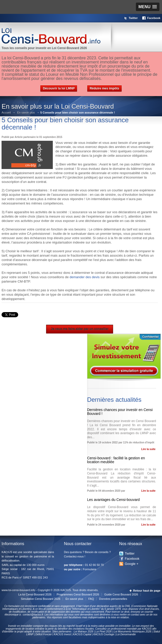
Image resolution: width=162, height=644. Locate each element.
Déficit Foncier (44, 634)
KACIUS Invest (62, 634)
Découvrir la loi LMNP (59, 88)
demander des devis (85, 277)
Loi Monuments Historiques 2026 (133, 632)
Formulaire (90, 569)
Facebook (154, 18)
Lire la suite (148, 449)
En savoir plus (26, 113)
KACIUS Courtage (104, 634)
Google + (132, 564)
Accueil (6, 113)
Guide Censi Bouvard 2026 (121, 594)
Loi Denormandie (126, 634)
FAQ (91, 599)
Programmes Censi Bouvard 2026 (78, 594)
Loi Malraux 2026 (83, 632)
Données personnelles (113, 599)
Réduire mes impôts (104, 88)
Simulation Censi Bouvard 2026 (40, 599)
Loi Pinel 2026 (103, 632)
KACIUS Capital (82, 634)
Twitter (133, 18)
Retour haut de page (147, 591)
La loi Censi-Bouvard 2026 (35, 594)
